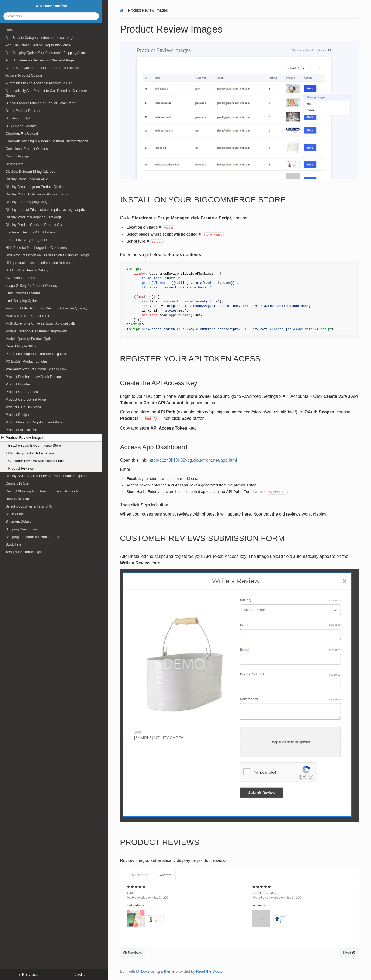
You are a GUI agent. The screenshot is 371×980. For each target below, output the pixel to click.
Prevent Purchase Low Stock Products (34, 377)
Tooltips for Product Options (26, 552)
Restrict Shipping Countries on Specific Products (42, 491)
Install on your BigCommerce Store (35, 446)
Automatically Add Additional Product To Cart (39, 83)
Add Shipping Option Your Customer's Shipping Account (47, 53)
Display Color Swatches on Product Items (37, 194)
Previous (133, 953)
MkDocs (143, 971)
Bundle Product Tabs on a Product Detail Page (40, 103)
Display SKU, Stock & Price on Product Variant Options (47, 476)
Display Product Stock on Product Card (35, 225)
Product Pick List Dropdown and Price (34, 422)
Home (10, 30)
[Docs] (122, 10)
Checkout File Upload (22, 134)
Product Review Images (22, 438)
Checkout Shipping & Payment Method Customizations (47, 141)
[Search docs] (51, 16)
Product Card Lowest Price (26, 399)
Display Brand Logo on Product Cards (34, 187)
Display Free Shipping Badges (28, 202)
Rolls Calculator (17, 499)
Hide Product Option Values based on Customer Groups (48, 255)
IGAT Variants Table (20, 278)
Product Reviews (21, 468)
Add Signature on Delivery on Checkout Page (39, 60)
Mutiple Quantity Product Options (30, 339)
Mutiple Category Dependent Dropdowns (36, 331)
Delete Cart (14, 164)
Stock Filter (14, 544)
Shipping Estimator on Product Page (33, 537)
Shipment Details (18, 522)
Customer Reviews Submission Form (36, 461)
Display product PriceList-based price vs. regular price (46, 210)
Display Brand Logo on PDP (27, 179)
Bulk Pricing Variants (21, 126)
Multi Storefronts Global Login (28, 316)
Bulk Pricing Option (20, 118)
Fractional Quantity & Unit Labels (30, 232)
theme (169, 971)
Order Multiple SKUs (21, 346)
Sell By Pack (15, 514)
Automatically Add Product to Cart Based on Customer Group (46, 93)
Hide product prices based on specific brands (39, 263)
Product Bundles (18, 384)
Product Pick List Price (22, 430)
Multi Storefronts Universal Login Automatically (40, 323)
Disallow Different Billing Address (30, 172)
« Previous (29, 975)
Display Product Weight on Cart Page (33, 217)
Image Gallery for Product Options (31, 286)
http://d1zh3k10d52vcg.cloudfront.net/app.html (193, 460)
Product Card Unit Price (23, 407)
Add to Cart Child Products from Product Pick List (42, 68)
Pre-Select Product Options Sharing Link (36, 369)
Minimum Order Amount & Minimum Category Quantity (46, 308)
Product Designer (18, 415)
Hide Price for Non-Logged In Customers (36, 248)
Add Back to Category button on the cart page (40, 38)
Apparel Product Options (24, 75)
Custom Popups (18, 156)
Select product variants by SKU (29, 506)
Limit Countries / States (23, 293)
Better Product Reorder (23, 111)
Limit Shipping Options (22, 301)
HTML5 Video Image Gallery (27, 270)
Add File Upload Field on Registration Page (38, 45)
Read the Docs (209, 971)
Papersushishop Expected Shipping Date (36, 354)
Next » (79, 975)
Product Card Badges (22, 392)
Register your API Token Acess (29, 453)
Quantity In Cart (17, 484)
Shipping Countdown (21, 529)
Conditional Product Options (27, 149)
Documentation (53, 6)
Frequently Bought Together (26, 240)
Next (349, 953)
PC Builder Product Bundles (26, 361)
